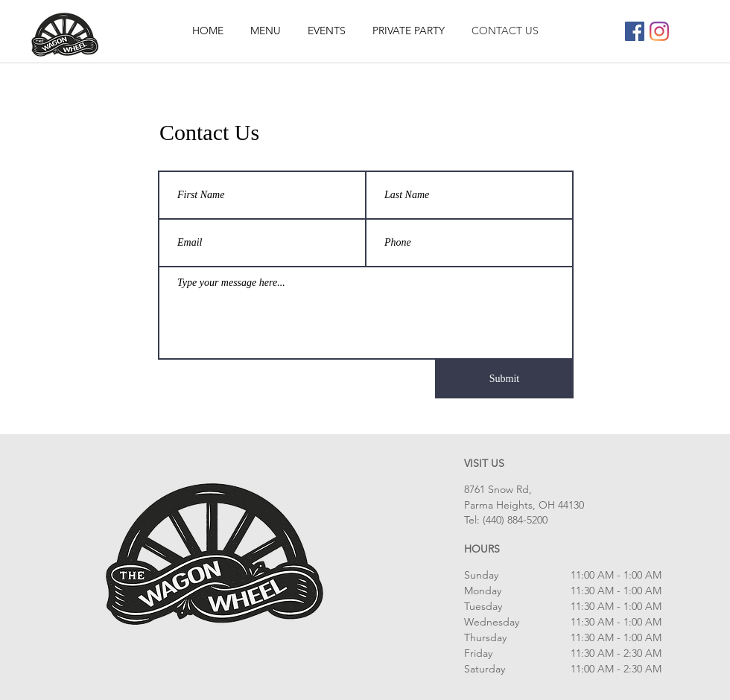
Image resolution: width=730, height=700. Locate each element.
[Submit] (504, 379)
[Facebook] (635, 31)
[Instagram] (659, 31)
